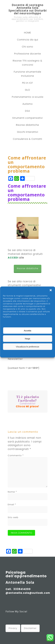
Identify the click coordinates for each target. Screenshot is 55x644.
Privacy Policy (27, 353)
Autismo (28, 104)
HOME (28, 33)
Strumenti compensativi (27, 118)
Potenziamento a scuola (28, 97)
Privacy (13, 628)
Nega (28, 339)
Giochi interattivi (28, 132)
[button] (51, 290)
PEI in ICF (27, 83)
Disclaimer (30, 628)
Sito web (13, 517)
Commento (16, 455)
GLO (27, 90)
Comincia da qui (28, 40)
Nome (12, 492)
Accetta (27, 331)
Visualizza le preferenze (27, 347)
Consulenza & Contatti (27, 139)
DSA (27, 111)
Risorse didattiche (27, 125)
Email (12, 504)
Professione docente (28, 54)
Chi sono (27, 47)
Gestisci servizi (27, 322)
